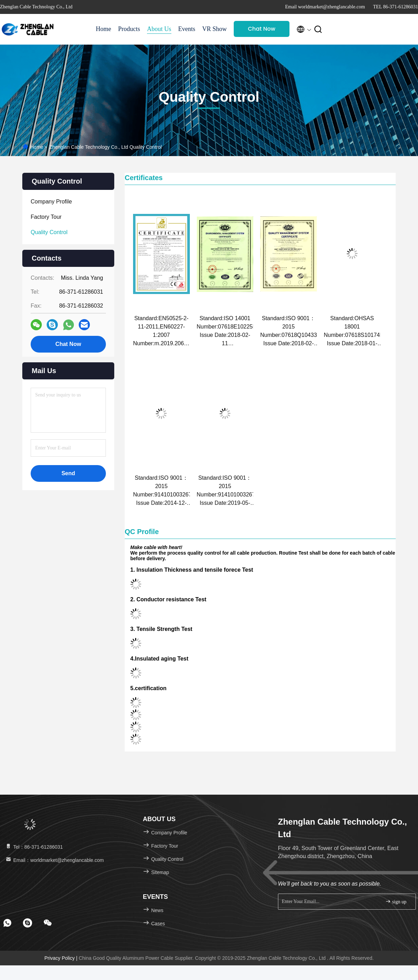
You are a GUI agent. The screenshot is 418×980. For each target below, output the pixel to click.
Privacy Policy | (61, 958)
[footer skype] (28, 923)
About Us (159, 29)
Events (187, 29)
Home (103, 29)
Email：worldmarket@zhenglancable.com (54, 860)
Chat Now (262, 29)
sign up (396, 901)
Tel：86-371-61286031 (34, 847)
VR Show (215, 29)
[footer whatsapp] (7, 923)
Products (129, 29)
